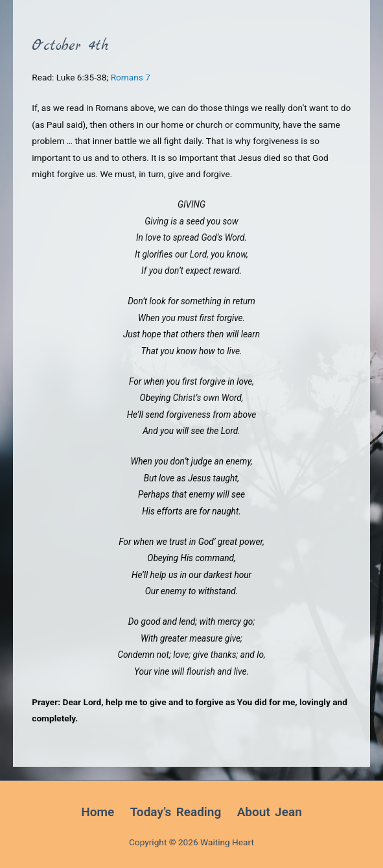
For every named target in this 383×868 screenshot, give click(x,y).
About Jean (270, 812)
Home (98, 812)
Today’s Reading (176, 812)
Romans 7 (131, 77)
